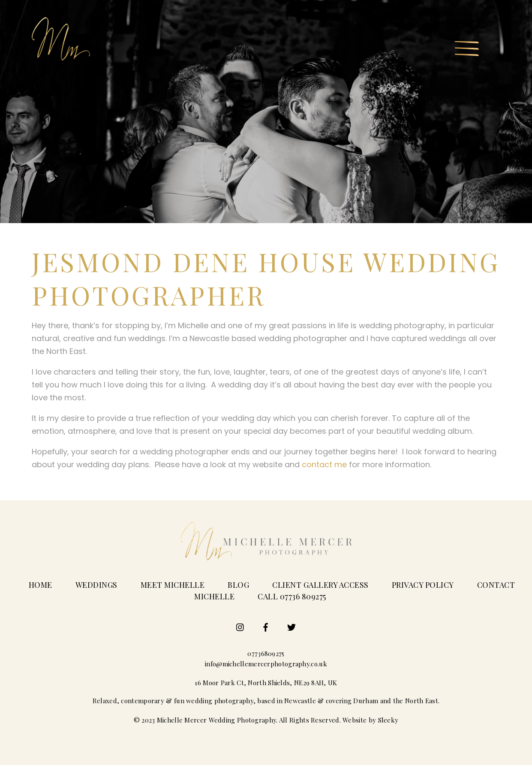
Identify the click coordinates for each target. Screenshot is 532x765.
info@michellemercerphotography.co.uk (266, 664)
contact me (324, 464)
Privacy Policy (423, 585)
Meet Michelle (173, 585)
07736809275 (266, 653)
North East (422, 701)
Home (41, 585)
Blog (238, 585)
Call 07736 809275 (292, 596)
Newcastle (300, 701)
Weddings (96, 585)
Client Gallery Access (320, 585)
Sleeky (388, 720)
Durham (366, 701)
